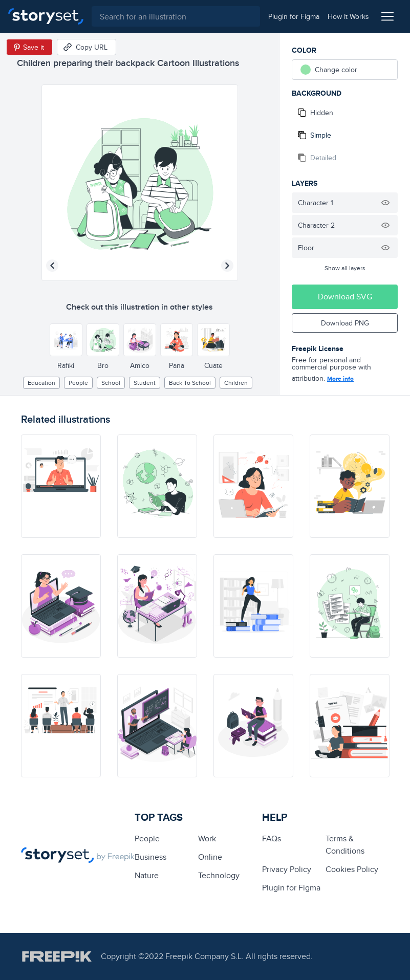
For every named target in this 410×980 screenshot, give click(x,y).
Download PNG (345, 323)
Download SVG (345, 297)
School (111, 383)
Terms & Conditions (345, 845)
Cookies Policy (352, 869)
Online (210, 857)
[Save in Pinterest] (29, 47)
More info (340, 379)
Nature (147, 875)
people (78, 383)
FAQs (272, 839)
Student (145, 383)
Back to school (190, 383)
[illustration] (61, 486)
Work (207, 839)
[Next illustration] (227, 266)
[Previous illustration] (52, 266)
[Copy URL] (87, 47)
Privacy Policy (287, 869)
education (41, 383)
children (236, 383)
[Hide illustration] (385, 203)
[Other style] (66, 340)
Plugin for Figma (291, 888)
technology (219, 875)
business (150, 857)
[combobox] (176, 16)
